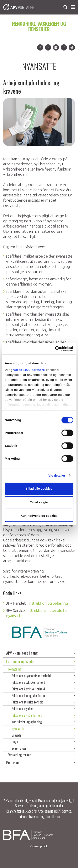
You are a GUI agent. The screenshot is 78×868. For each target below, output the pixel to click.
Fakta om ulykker (43, 709)
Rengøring (42, 669)
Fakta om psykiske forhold (43, 682)
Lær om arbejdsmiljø (41, 661)
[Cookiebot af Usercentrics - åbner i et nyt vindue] (56, 349)
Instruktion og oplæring (43, 722)
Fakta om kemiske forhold (43, 689)
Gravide (43, 735)
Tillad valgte (39, 502)
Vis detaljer (57, 475)
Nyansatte (43, 729)
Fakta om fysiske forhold (43, 702)
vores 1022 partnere (29, 370)
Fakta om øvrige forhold (43, 715)
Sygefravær (43, 748)
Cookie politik (39, 846)
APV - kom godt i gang (41, 653)
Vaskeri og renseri (42, 755)
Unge (43, 742)
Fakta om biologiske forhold (43, 696)
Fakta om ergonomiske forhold (43, 676)
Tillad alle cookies (39, 488)
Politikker (41, 762)
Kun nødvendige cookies (39, 516)
